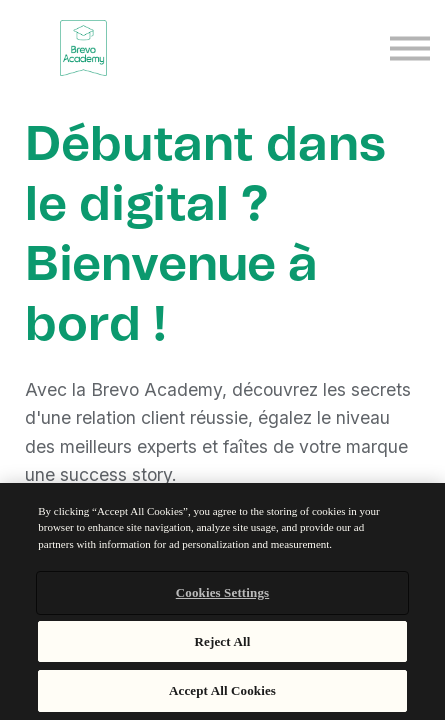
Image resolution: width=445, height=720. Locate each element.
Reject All (223, 641)
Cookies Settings (222, 592)
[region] (222, 601)
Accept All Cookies (222, 690)
